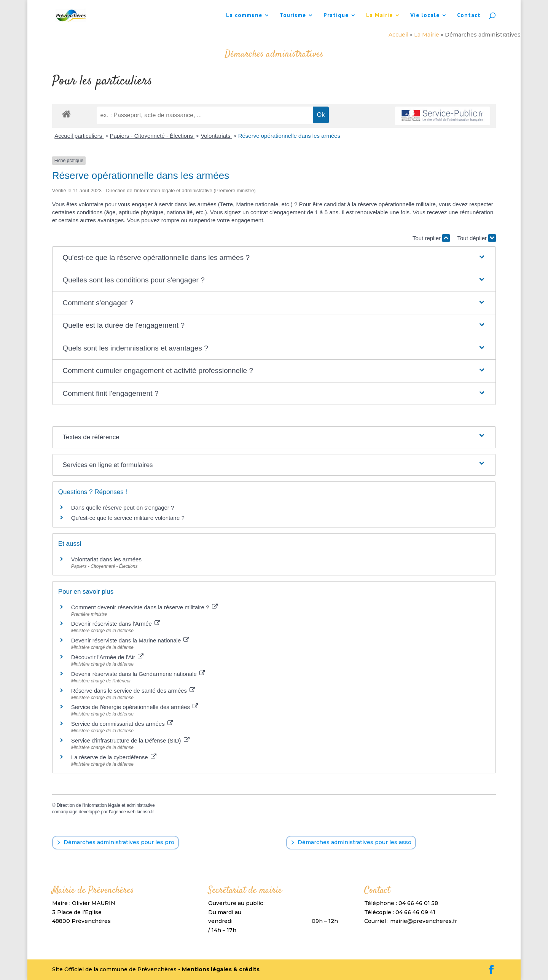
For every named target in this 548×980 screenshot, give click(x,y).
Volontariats (216, 136)
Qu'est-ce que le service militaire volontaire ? (128, 518)
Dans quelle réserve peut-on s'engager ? (123, 508)
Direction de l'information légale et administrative (106, 805)
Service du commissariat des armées (122, 724)
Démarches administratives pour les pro (119, 842)
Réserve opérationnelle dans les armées (289, 136)
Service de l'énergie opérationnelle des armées (135, 707)
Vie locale (425, 16)
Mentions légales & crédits (221, 969)
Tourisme (293, 16)
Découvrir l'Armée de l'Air (107, 657)
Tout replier (431, 238)
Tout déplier (476, 238)
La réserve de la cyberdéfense (114, 757)
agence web (123, 812)
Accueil (398, 35)
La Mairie (379, 16)
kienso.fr (145, 812)
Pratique (336, 16)
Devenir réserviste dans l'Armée (116, 624)
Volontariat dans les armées (106, 559)
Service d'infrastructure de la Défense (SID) (130, 740)
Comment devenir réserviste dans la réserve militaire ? (144, 607)
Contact (469, 16)
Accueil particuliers (79, 136)
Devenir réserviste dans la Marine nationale (130, 640)
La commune (244, 16)
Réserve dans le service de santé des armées (133, 691)
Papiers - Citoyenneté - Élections (152, 136)
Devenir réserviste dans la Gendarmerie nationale (138, 674)
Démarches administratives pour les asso (354, 842)
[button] (274, 258)
